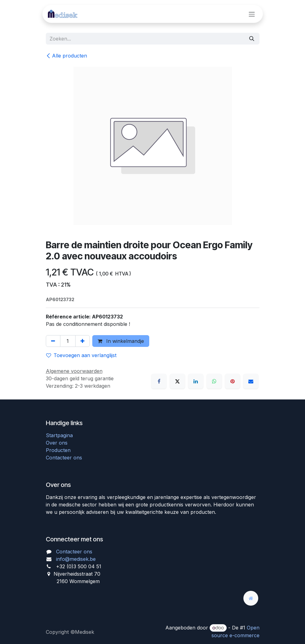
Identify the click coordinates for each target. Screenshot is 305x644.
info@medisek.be (76, 559)
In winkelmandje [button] (121, 341)
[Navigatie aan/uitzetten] (252, 14)
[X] (177, 381)
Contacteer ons (64, 458)
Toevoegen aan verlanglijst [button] (81, 355)
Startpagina (59, 435)
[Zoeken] (252, 39)
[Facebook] (159, 381)
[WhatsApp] (214, 381)
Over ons (57, 443)
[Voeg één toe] (83, 341)
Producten (58, 450)
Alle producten (66, 56)
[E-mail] (251, 381)
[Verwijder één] (53, 341)
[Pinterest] (233, 381)
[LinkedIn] (196, 381)
